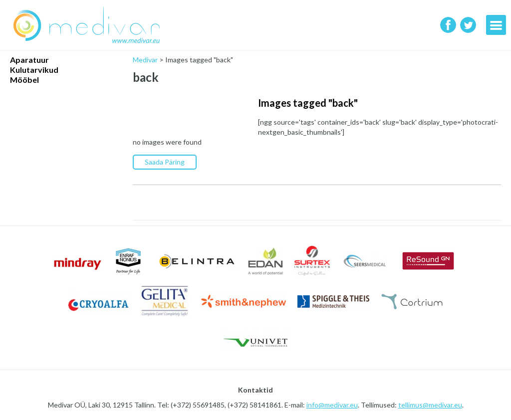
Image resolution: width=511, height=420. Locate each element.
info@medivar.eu (332, 405)
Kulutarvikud (34, 70)
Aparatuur (29, 60)
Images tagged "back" (308, 103)
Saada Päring (165, 162)
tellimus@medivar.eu (430, 405)
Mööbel (24, 80)
